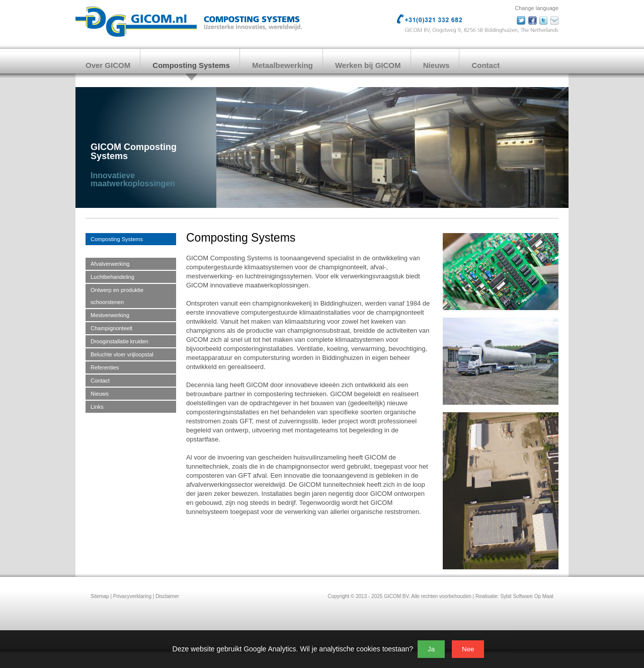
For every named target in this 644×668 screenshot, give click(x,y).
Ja (431, 649)
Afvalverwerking (110, 264)
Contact (486, 65)
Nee (468, 649)
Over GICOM (108, 65)
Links (97, 407)
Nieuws (436, 65)
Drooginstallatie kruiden (119, 341)
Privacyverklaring (132, 596)
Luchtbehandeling (112, 277)
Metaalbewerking (283, 65)
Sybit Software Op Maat (527, 596)
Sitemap (100, 596)
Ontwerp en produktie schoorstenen (117, 296)
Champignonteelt (111, 328)
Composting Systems (191, 65)
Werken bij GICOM (368, 65)
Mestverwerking (110, 315)
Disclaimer (167, 596)
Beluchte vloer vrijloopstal (122, 354)
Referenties (105, 367)
